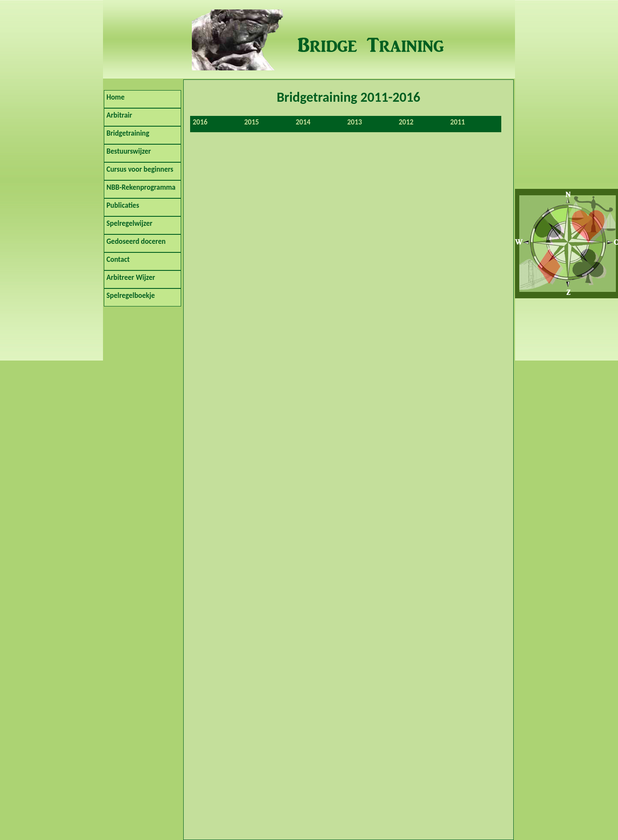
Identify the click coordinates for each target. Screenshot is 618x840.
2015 (251, 122)
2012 (406, 122)
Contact (118, 259)
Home (115, 97)
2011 (457, 122)
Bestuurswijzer (129, 151)
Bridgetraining (128, 133)
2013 (354, 122)
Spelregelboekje (131, 296)
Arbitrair (119, 115)
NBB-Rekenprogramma (141, 187)
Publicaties (123, 205)
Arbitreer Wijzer (131, 277)
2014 (303, 122)
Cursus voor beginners (140, 169)
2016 (200, 122)
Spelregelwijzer (129, 223)
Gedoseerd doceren (136, 241)
